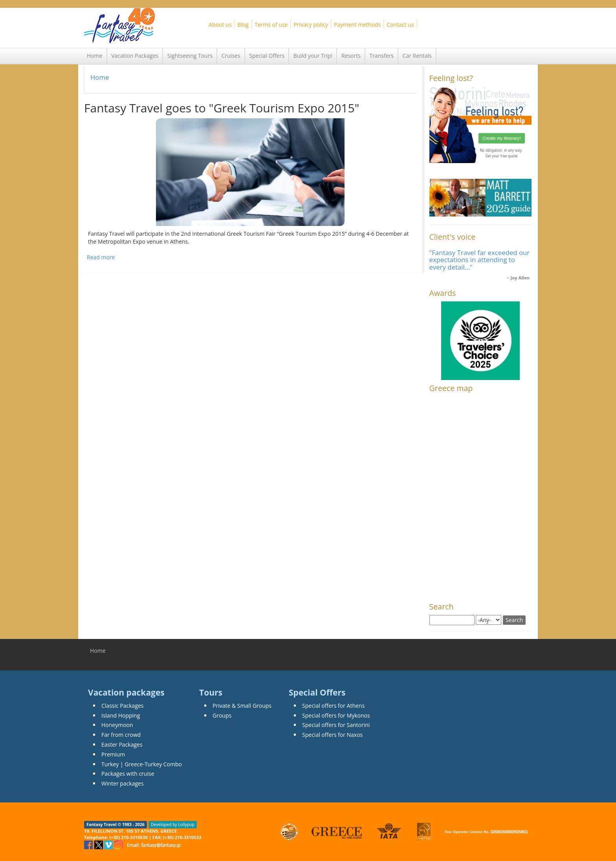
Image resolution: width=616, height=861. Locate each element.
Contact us (400, 25)
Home (95, 56)
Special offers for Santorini (336, 725)
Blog (243, 25)
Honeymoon (117, 725)
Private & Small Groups (242, 706)
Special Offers (267, 56)
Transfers (382, 56)
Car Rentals (417, 56)
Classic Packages (123, 706)
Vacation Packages (135, 56)
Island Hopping (121, 715)
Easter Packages (122, 744)
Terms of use (271, 25)
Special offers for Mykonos (336, 715)
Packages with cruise (128, 774)
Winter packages (123, 783)
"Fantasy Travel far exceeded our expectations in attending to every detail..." (480, 260)
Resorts (351, 56)
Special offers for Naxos (332, 735)
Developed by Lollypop (173, 824)
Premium (113, 754)
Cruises (231, 56)
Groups (222, 715)
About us (220, 25)
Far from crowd (121, 735)
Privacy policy (311, 25)
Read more (101, 257)
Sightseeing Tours (190, 56)
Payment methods (357, 25)
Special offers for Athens (333, 706)
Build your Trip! (313, 56)
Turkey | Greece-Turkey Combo (142, 764)
